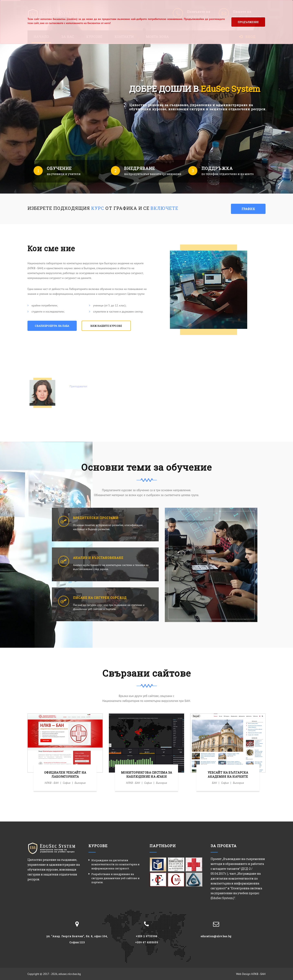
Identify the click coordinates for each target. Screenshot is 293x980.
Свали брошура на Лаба (52, 326)
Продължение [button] (248, 22)
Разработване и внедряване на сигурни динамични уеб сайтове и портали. (115, 878)
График (248, 209)
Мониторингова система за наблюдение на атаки (147, 775)
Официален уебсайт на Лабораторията (65, 775)
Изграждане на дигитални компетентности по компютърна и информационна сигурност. (115, 864)
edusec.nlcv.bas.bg (70, 974)
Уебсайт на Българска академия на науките (228, 775)
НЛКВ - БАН (258, 974)
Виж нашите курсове (106, 326)
